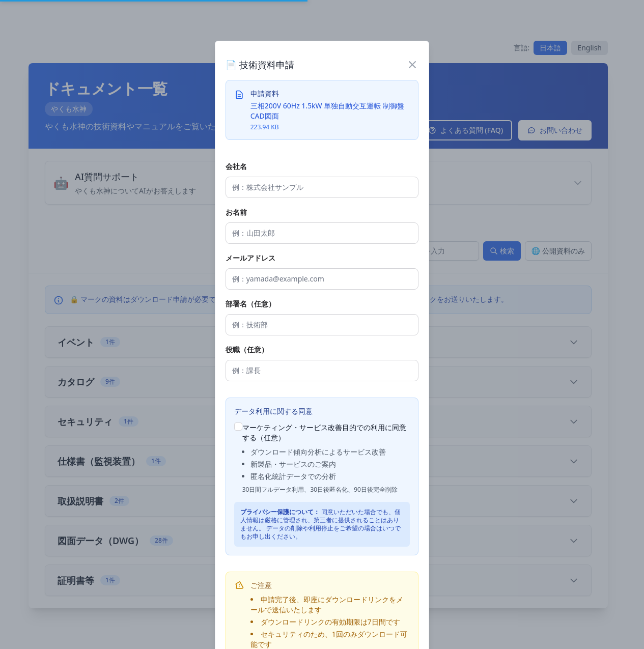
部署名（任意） (250, 304)
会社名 (236, 166)
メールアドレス (250, 258)
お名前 (236, 212)
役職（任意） (247, 349)
